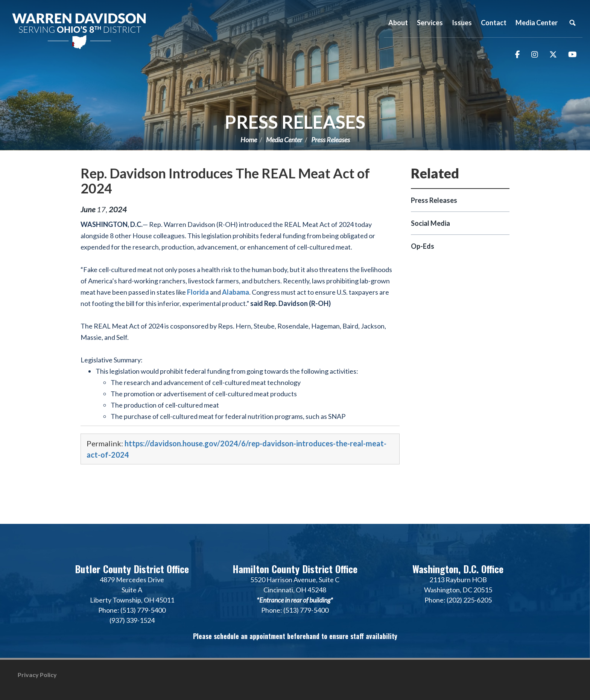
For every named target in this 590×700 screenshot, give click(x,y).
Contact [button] (494, 23)
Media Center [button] (537, 23)
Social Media (430, 223)
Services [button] (430, 23)
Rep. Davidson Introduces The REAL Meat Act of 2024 (225, 181)
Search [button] (572, 23)
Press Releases (295, 122)
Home (249, 140)
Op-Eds (423, 246)
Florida (198, 292)
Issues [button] (462, 23)
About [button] (398, 23)
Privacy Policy (37, 675)
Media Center (284, 140)
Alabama (236, 292)
